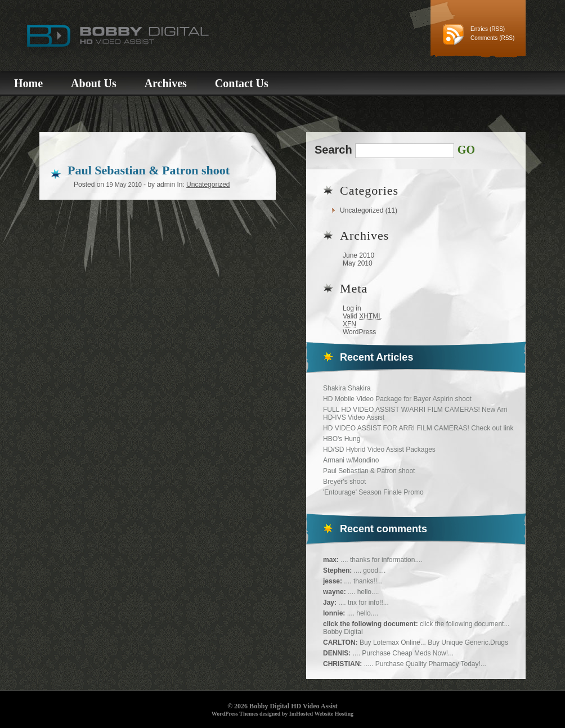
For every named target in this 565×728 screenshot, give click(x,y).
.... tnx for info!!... (363, 603)
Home (28, 83)
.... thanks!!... (363, 581)
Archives (166, 83)
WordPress (359, 332)
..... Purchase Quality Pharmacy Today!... (425, 664)
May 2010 (358, 263)
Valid (362, 316)
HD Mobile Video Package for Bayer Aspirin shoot (397, 399)
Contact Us (242, 83)
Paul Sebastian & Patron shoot (369, 471)
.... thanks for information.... (381, 560)
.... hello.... (363, 592)
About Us (94, 83)
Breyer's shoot (344, 482)
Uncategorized (362, 210)
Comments (484, 38)
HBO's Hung (342, 439)
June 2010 (358, 255)
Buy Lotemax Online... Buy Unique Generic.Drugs (434, 642)
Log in (352, 308)
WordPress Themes (235, 714)
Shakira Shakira (347, 388)
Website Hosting (334, 714)
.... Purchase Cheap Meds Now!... (403, 653)
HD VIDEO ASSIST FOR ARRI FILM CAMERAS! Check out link (418, 428)
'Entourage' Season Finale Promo (373, 492)
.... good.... (370, 570)
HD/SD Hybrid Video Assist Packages (379, 450)
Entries (479, 29)
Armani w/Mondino (351, 460)
